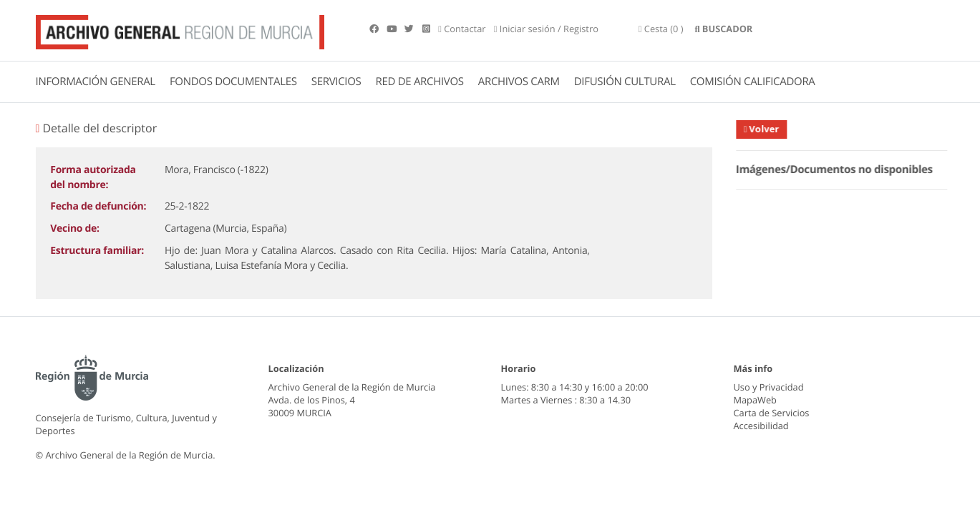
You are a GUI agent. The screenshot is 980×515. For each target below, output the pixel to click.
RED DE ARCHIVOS (420, 82)
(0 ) (661, 29)
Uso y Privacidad (769, 387)
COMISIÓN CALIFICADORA (753, 82)
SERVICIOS (336, 82)
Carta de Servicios (772, 413)
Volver (768, 129)
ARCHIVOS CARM (519, 82)
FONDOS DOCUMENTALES (233, 82)
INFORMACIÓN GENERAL (96, 82)
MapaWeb (755, 400)
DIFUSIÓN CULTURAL (625, 82)
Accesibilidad (761, 426)
